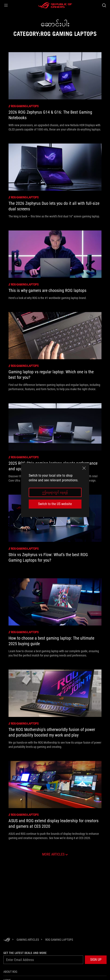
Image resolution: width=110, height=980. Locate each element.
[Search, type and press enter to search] (104, 5)
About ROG (10, 972)
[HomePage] (7, 940)
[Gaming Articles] (28, 940)
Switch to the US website (55, 504)
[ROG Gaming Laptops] (59, 940)
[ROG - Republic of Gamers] (55, 5)
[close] (84, 468)
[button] (6, 5)
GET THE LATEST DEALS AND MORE (25, 953)
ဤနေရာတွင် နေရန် (55, 492)
